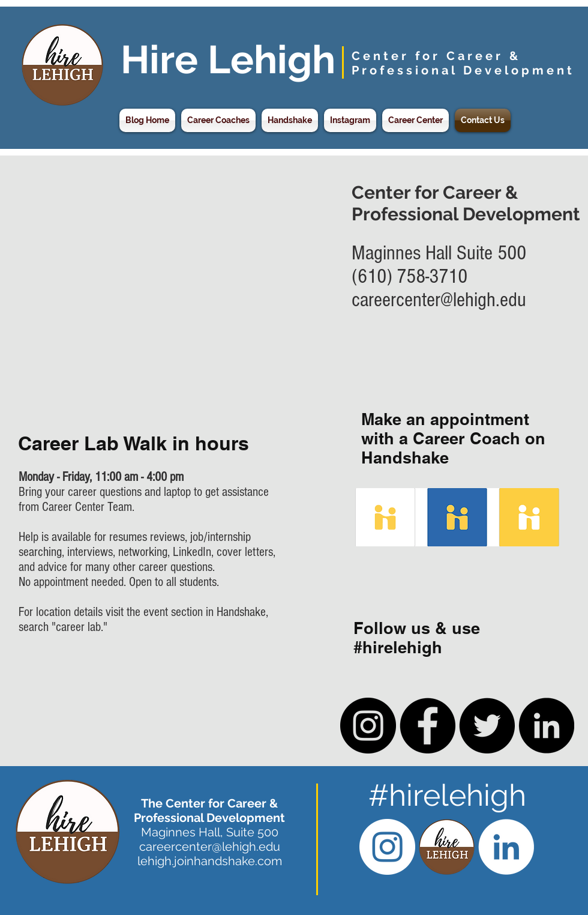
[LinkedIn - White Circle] (506, 847)
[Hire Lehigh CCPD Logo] (447, 847)
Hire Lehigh (228, 59)
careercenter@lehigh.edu (439, 300)
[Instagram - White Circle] (387, 847)
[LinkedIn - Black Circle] (546, 726)
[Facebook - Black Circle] (427, 726)
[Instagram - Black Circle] (368, 726)
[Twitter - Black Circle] (487, 726)
